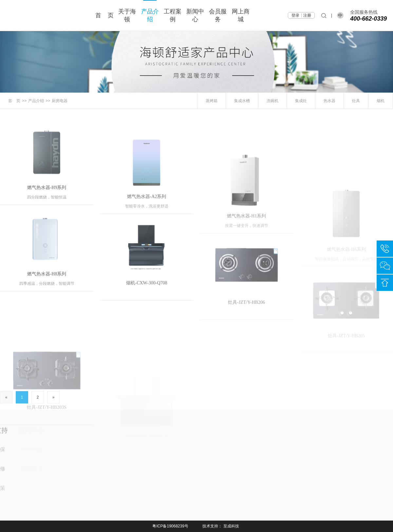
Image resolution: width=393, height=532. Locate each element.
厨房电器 (60, 101)
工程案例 (173, 15)
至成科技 (231, 526)
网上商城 (241, 15)
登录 (295, 15)
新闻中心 (195, 15)
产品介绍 (150, 15)
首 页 (104, 15)
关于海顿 (127, 15)
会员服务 (218, 15)
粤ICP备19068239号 (170, 526)
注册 (307, 15)
